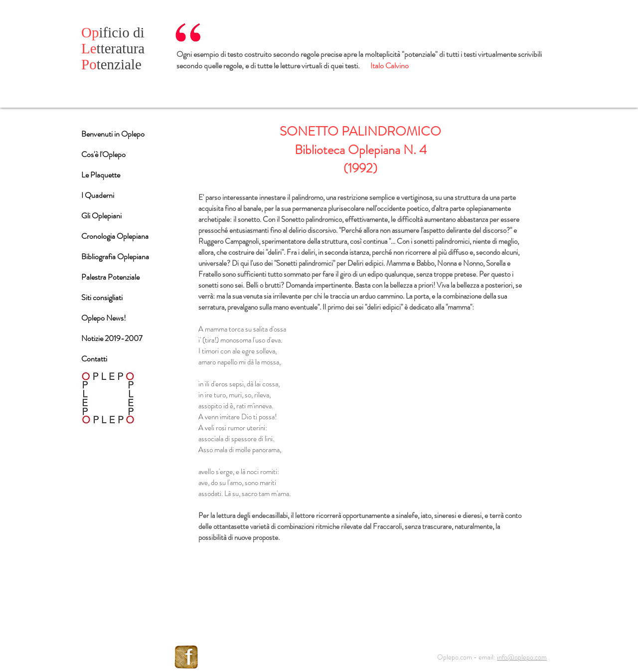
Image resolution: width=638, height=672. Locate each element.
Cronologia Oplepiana (115, 236)
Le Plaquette (101, 175)
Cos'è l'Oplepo (103, 154)
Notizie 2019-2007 (112, 338)
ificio (107, 32)
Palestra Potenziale (110, 277)
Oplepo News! (104, 318)
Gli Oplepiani (101, 216)
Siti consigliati (102, 297)
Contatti (94, 359)
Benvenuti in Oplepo (113, 134)
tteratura (113, 48)
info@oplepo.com (522, 657)
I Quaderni (98, 195)
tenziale (111, 64)
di (139, 32)
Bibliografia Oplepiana (115, 256)
